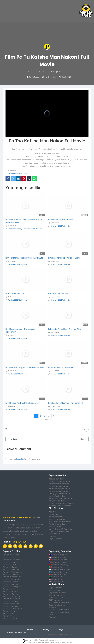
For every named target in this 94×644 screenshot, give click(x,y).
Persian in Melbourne (12, 604)
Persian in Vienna (10, 618)
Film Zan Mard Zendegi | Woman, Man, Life (24, 258)
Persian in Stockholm (12, 599)
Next (84, 439)
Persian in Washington (12, 572)
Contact (52, 536)
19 (54, 416)
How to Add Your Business (60, 522)
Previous (12, 439)
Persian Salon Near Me (58, 501)
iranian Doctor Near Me (59, 486)
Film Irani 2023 (55, 527)
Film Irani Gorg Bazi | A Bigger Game (64, 258)
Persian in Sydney (10, 601)
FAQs (51, 615)
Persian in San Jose (11, 562)
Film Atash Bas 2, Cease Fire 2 (62, 367)
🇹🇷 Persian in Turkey (57, 574)
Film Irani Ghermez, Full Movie (61, 220)
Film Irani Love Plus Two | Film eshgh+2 (65, 403)
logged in (20, 459)
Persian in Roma (10, 611)
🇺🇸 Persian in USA (56, 582)
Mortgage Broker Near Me (60, 494)
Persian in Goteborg (11, 596)
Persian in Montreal (11, 579)
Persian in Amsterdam (12, 609)
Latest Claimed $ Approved (60, 529)
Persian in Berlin (9, 589)
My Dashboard (55, 590)
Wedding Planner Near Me (60, 506)
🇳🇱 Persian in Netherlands (60, 569)
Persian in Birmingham (12, 587)
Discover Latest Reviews (59, 531)
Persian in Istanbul (11, 606)
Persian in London (10, 584)
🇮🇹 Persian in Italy (56, 567)
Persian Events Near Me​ (59, 524)
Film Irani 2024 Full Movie (17, 173)
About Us (53, 512)
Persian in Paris (9, 616)
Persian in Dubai (10, 613)
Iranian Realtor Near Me (59, 496)
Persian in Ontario (10, 582)
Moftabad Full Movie (15, 294)
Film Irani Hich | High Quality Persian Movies (25, 367)
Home (30, 72)
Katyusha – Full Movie (58, 294)
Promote (53, 607)
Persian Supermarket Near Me (61, 503)
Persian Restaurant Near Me (61, 498)
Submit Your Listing (57, 595)
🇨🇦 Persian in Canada (58, 560)
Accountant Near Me (58, 479)
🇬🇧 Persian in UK (55, 579)
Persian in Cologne (11, 594)
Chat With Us (54, 534)
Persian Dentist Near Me (59, 484)
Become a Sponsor (57, 519)
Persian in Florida (10, 567)
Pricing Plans (54, 514)
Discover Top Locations (59, 612)
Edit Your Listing (55, 600)
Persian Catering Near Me (60, 481)
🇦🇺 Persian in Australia (58, 555)
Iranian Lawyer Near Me (59, 491)
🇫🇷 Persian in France (57, 562)
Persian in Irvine (9, 557)
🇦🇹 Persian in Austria (57, 557)
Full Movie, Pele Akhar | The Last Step (65, 329)
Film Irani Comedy (15, 229)
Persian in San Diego (12, 560)
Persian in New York (11, 569)
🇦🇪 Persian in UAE (56, 577)
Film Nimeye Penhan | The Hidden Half (23, 403)
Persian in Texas (10, 565)
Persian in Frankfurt (11, 591)
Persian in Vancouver (12, 577)
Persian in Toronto (11, 574)
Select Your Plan (56, 598)
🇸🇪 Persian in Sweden (58, 572)
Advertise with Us (56, 517)
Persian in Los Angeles (12, 555)
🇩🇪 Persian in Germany (58, 565)
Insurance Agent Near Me (60, 489)
